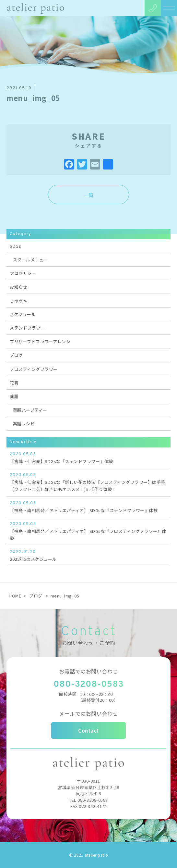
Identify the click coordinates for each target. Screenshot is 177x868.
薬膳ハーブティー (30, 410)
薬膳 (14, 396)
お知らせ (18, 287)
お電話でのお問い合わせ (88, 671)
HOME (15, 596)
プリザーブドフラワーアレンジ (40, 341)
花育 (14, 383)
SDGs (15, 246)
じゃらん (18, 301)
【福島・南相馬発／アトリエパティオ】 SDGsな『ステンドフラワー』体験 (88, 507)
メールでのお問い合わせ (88, 713)
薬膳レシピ (24, 424)
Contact (88, 730)
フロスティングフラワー (34, 369)
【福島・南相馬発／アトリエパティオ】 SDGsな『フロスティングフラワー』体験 (88, 531)
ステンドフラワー (27, 328)
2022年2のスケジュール (88, 555)
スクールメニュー (30, 260)
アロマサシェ (23, 273)
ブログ (16, 355)
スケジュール (23, 314)
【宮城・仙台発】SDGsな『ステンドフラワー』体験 (88, 458)
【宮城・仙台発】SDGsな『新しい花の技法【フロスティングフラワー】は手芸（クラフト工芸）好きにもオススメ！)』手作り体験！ (88, 482)
